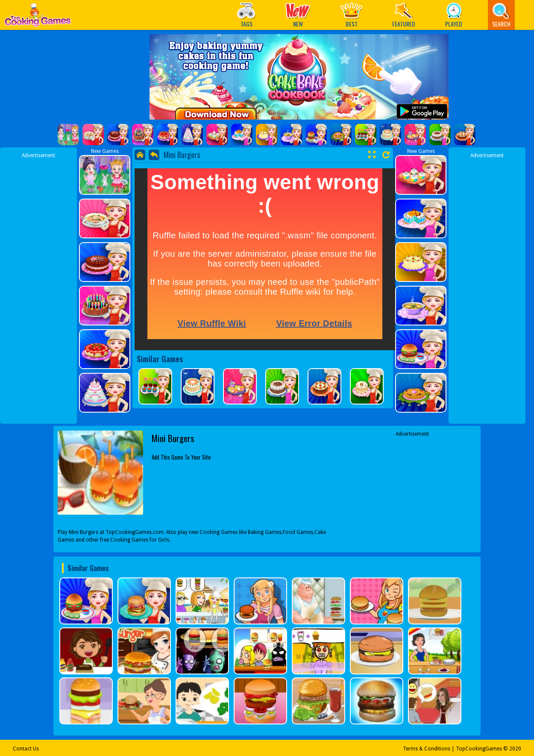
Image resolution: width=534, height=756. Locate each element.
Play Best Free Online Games (38, 17)
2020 (515, 749)
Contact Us (26, 749)
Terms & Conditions (427, 749)
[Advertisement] (38, 287)
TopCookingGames (479, 749)
